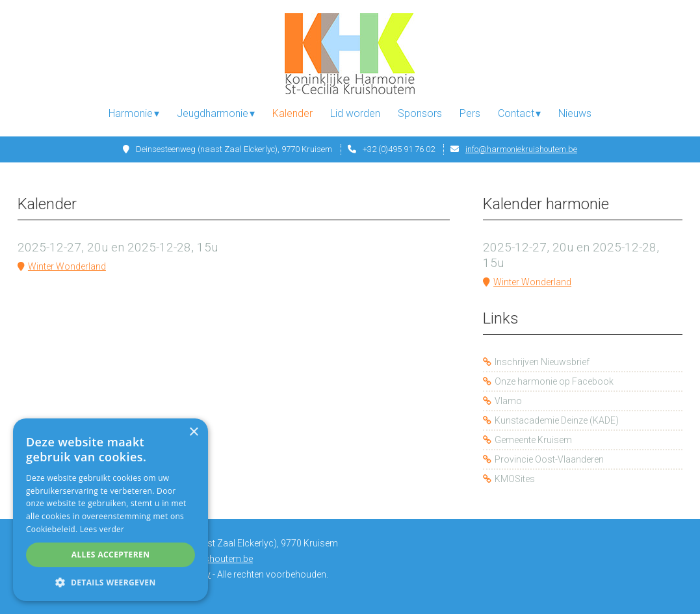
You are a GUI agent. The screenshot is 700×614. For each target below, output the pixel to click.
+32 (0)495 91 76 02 (399, 149)
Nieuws (575, 113)
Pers (470, 113)
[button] (110, 582)
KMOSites (515, 479)
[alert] (110, 510)
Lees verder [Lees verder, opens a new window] (102, 529)
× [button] (193, 432)
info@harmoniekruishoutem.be (521, 149)
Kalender (292, 113)
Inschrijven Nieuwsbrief (542, 362)
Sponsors (420, 113)
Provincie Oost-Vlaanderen (549, 459)
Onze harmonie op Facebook (554, 381)
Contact (516, 113)
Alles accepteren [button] (111, 555)
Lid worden (355, 113)
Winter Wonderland (67, 266)
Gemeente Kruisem (533, 440)
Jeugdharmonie (213, 113)
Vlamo (508, 401)
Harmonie (131, 113)
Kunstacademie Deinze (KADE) (557, 420)
